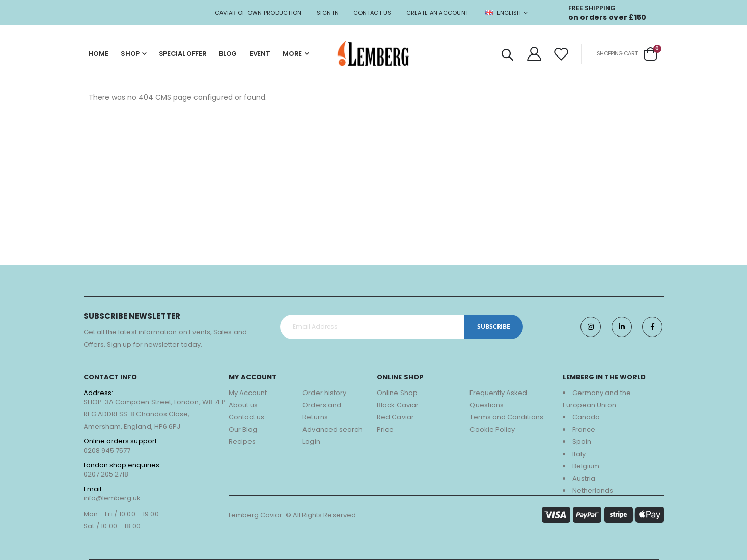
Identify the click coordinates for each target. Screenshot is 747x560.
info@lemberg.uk (112, 498)
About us (243, 405)
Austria (584, 478)
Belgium (586, 466)
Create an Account (438, 13)
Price (385, 429)
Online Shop (397, 393)
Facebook (652, 327)
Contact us (247, 417)
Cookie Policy (492, 429)
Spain (582, 442)
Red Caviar (395, 417)
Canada (586, 417)
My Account (248, 393)
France (584, 429)
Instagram (590, 327)
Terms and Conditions (506, 417)
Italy (579, 454)
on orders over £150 (607, 17)
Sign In (328, 13)
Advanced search (333, 429)
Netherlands (593, 491)
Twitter (621, 327)
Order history (324, 393)
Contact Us (372, 13)
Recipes (242, 442)
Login (311, 442)
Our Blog (243, 429)
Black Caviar (398, 405)
